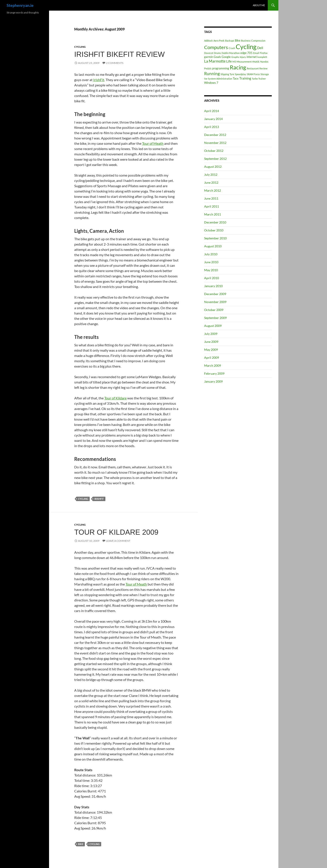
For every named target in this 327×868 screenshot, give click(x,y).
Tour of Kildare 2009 (116, 532)
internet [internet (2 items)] (252, 57)
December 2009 (215, 294)
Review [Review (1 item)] (263, 68)
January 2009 (213, 381)
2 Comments (115, 63)
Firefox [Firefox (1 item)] (264, 53)
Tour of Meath (153, 143)
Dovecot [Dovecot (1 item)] (209, 53)
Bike (81, 844)
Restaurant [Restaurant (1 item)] (253, 68)
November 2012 (215, 143)
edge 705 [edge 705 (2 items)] (246, 53)
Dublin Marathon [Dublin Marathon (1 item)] (231, 53)
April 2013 (212, 127)
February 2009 (214, 373)
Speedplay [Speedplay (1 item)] (240, 74)
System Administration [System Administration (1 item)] (220, 79)
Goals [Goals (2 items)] (217, 57)
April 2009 (212, 358)
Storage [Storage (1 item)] (265, 74)
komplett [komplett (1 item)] (262, 57)
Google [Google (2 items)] (226, 57)
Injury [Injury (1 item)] (243, 57)
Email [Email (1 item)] (256, 53)
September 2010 (215, 238)
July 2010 (211, 254)
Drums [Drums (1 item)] (217, 53)
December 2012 (215, 135)
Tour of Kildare (115, 398)
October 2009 (214, 310)
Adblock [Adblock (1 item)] (208, 41)
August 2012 (213, 167)
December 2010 (215, 222)
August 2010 (213, 246)
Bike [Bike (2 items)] (238, 40)
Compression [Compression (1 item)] (258, 41)
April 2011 (212, 206)
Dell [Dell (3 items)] (260, 48)
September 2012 (215, 159)
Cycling (80, 47)
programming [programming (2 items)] (221, 68)
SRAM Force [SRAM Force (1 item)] (253, 74)
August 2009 (213, 326)
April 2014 (212, 111)
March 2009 (213, 365)
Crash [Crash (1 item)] (232, 48)
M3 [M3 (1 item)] (234, 62)
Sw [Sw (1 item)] (206, 79)
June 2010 (211, 262)
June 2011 (211, 198)
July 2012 (211, 175)
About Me (259, 5)
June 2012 (211, 182)
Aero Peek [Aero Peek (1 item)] (219, 41)
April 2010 (212, 278)
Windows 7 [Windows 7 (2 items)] (211, 83)
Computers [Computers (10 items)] (216, 47)
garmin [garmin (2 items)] (209, 57)
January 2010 (213, 286)
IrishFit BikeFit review (120, 54)
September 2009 (215, 318)
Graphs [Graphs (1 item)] (235, 57)
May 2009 (211, 350)
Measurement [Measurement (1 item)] (244, 62)
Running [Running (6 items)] (212, 73)
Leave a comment (118, 541)
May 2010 (211, 270)
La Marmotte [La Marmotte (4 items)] (215, 61)
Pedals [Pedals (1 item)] (208, 68)
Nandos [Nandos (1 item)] (264, 62)
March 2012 (213, 190)
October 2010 (214, 230)
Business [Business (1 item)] (246, 41)
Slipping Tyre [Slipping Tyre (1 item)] (227, 74)
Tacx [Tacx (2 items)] (236, 78)
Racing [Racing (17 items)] (238, 67)
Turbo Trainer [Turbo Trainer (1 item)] (259, 79)
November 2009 (215, 302)
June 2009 (211, 342)
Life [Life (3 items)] (229, 61)
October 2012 (214, 151)
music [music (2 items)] (256, 61)
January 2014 (213, 119)
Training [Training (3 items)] (245, 78)
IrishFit (99, 80)
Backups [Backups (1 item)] (230, 41)
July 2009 (211, 334)
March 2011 (213, 214)
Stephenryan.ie (20, 5)
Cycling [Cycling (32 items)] (246, 47)
